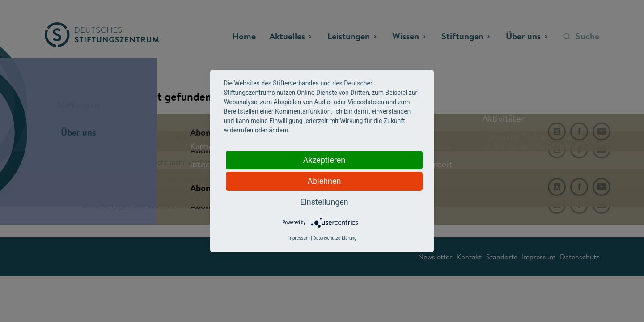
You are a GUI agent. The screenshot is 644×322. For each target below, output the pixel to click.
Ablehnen (324, 181)
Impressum (298, 238)
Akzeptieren (324, 160)
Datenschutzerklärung (335, 238)
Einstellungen (324, 202)
